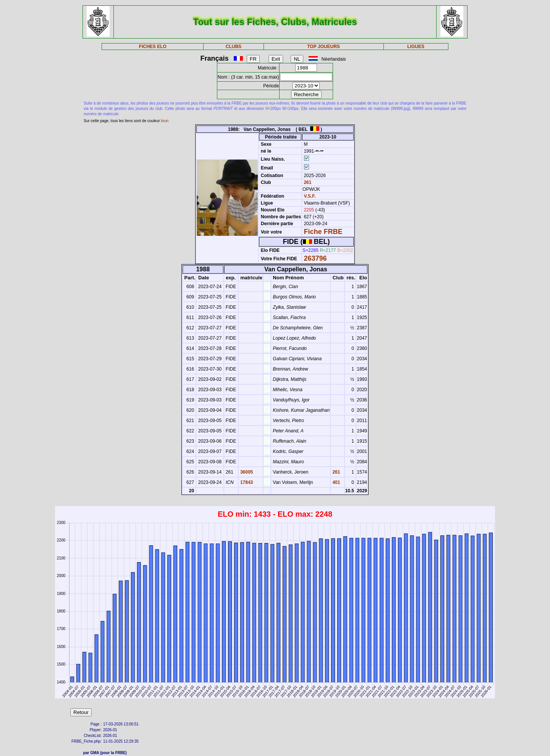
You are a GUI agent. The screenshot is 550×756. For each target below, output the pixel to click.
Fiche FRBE (323, 232)
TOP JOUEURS (324, 47)
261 (307, 182)
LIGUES (416, 47)
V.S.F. (310, 196)
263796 (315, 258)
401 (336, 482)
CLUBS (234, 47)
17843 (246, 482)
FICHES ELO (153, 47)
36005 (246, 472)
